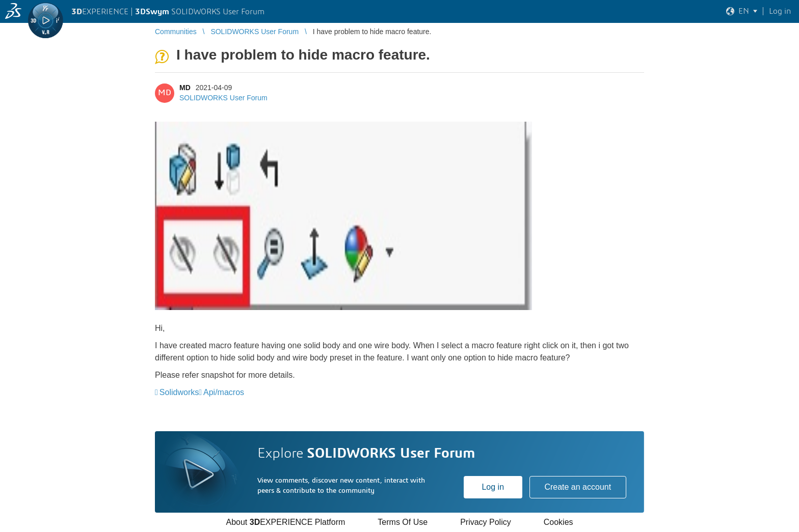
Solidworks (179, 392)
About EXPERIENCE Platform (285, 522)
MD (185, 88)
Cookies (558, 522)
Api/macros (224, 392)
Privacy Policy (486, 522)
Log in (493, 487)
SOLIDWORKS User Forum (223, 98)
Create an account (578, 487)
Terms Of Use (403, 522)
